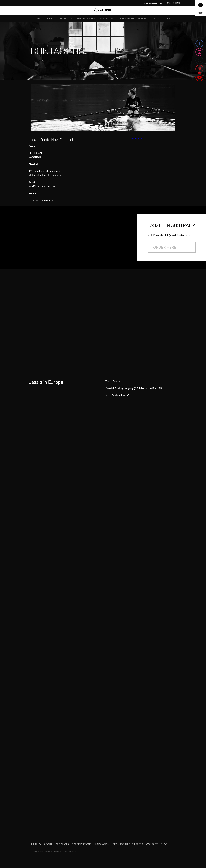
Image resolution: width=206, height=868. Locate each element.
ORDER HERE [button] (165, 247)
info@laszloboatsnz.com (154, 3)
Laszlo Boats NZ (137, 138)
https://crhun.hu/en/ (117, 395)
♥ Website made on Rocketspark (65, 851)
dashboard (49, 851)
